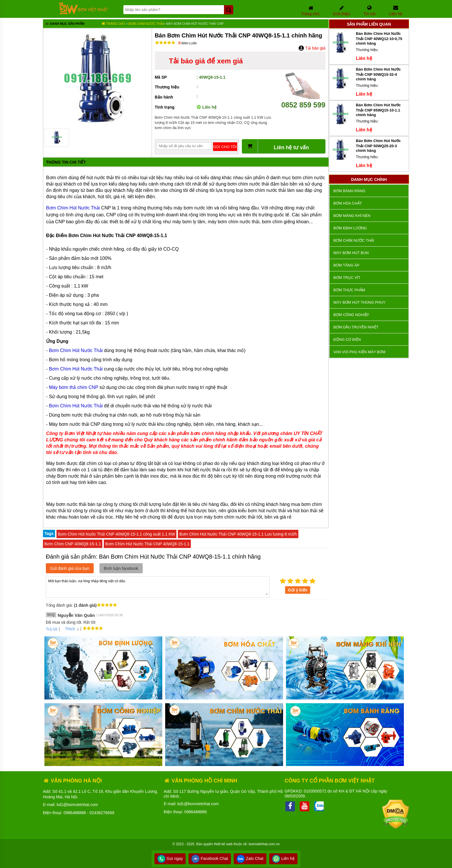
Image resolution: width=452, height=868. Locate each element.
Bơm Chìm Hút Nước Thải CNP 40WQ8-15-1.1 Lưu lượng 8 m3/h (238, 534)
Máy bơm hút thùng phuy (359, 302)
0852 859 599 (303, 101)
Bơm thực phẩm (349, 290)
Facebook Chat (210, 858)
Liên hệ (283, 858)
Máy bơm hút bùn (351, 253)
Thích (68, 629)
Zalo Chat (250, 858)
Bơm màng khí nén (352, 216)
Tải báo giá (312, 48)
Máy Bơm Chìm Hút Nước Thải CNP (195, 24)
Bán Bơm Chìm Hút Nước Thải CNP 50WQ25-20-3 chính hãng (378, 146)
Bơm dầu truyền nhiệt (356, 327)
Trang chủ (113, 24)
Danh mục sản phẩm (64, 24)
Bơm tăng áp (346, 265)
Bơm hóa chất (348, 203)
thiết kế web (223, 844)
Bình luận (188, 43)
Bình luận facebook (121, 568)
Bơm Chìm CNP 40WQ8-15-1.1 (73, 544)
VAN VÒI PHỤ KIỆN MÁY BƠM (359, 352)
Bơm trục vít (347, 278)
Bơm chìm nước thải (146, 24)
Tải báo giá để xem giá (206, 61)
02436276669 (102, 813)
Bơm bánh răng (349, 191)
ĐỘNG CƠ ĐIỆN (347, 340)
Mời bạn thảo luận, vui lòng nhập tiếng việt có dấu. (158, 587)
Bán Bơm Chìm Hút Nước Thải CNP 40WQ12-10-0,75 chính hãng (379, 38)
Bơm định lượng (350, 228)
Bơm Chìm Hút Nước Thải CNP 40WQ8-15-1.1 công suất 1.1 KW (117, 534)
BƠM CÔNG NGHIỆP (351, 315)
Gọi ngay (170, 858)
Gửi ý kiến (298, 590)
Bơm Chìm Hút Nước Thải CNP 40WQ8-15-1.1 (147, 544)
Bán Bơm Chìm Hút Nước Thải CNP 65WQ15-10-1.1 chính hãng (378, 110)
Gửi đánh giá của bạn (70, 568)
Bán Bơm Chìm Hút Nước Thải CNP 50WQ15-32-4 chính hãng (378, 74)
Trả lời (52, 629)
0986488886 (75, 813)
